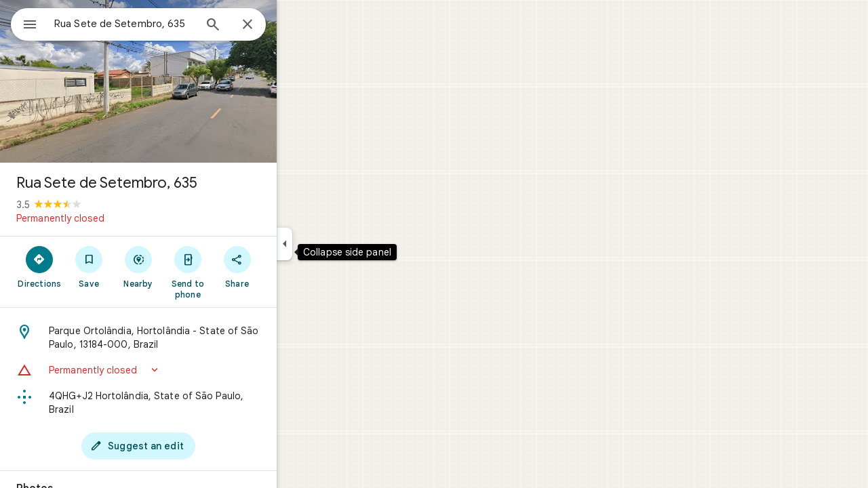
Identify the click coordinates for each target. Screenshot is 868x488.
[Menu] (24, 23)
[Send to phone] (236, 272)
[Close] (296, 25)
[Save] (138, 266)
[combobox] (159, 24)
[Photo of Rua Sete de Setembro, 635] (187, 81)
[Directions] (88, 266)
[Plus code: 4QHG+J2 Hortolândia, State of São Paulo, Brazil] (187, 403)
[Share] (286, 266)
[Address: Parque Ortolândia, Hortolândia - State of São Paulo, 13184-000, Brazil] (187, 338)
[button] (187, 370)
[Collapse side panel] (333, 244)
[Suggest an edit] (187, 446)
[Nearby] (188, 266)
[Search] (262, 26)
